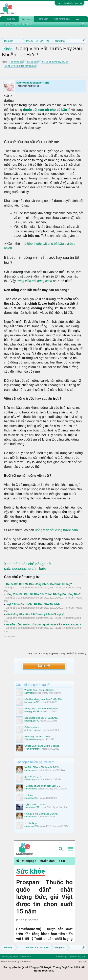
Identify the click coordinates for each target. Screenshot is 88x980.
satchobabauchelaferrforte (33, 83)
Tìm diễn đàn (10, 24)
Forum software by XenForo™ (16, 961)
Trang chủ (10, 19)
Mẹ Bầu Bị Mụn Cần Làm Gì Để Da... (43, 767)
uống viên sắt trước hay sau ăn (20, 66)
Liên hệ (72, 957)
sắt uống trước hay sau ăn (55, 62)
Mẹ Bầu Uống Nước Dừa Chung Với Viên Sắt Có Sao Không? (43, 625)
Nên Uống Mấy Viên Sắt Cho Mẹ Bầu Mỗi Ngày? (35, 614)
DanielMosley (31, 739)
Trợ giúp (82, 957)
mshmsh (29, 779)
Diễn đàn (26, 19)
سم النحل (29, 795)
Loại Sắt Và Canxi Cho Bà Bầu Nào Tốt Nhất (33, 604)
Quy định (82, 961)
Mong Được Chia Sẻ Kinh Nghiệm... (42, 709)
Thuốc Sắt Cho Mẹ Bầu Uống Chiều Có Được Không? (39, 584)
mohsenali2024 (32, 798)
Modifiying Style (10, 957)
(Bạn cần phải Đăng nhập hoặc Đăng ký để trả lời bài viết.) (57, 654)
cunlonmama (31, 770)
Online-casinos (32, 727)
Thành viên (43, 19)
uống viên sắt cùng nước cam (56, 530)
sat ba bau (32, 62)
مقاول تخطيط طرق (34, 777)
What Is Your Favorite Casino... (40, 690)
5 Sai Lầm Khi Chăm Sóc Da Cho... (42, 814)
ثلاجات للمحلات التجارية (35, 804)
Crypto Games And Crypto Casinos (42, 746)
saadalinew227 (32, 807)
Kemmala (29, 693)
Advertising (61, 957)
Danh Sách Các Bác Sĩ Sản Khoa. (41, 718)
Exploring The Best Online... (38, 736)
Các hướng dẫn (62, 19)
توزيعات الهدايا (31, 823)
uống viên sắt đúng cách (34, 281)
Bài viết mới (26, 24)
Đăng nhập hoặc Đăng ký (69, 3)
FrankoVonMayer (33, 749)
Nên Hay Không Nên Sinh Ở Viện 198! (43, 699)
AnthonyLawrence (33, 730)
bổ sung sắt (16, 62)
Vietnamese (25, 957)
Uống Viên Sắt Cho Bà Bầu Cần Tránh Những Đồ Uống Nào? (43, 594)
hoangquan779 (32, 702)
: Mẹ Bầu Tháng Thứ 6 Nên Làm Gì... (43, 786)
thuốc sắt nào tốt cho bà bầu (46, 110)
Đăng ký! (44, 666)
